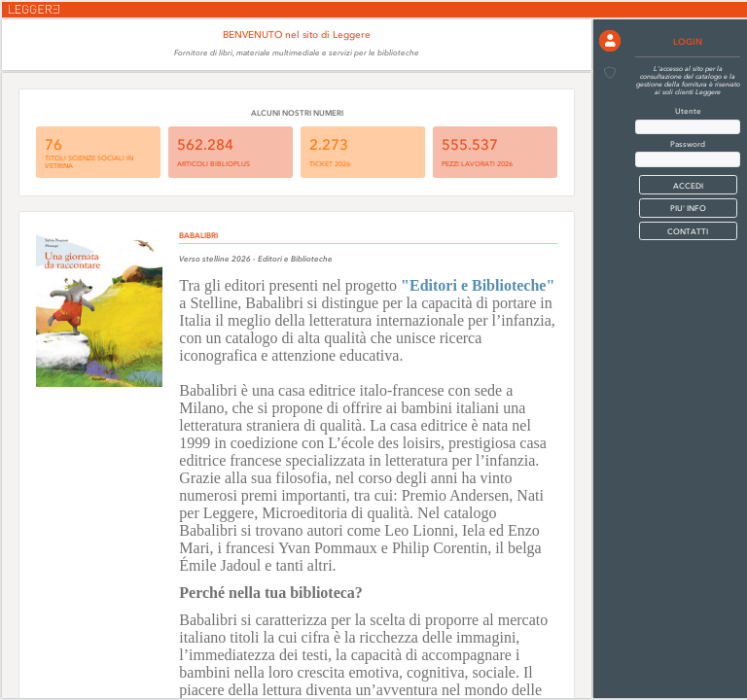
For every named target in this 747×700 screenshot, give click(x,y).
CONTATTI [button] (688, 231)
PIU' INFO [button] (688, 208)
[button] (610, 41)
